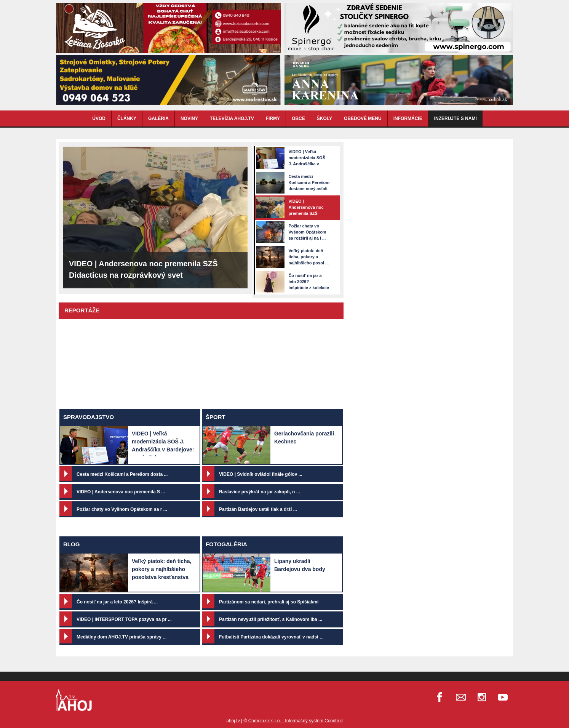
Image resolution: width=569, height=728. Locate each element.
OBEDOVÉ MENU (363, 118)
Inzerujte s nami (456, 118)
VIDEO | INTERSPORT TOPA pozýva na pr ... (124, 619)
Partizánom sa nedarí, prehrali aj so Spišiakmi (269, 602)
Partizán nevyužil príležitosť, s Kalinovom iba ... (271, 619)
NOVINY (189, 118)
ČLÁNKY (127, 118)
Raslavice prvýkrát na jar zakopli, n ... (260, 492)
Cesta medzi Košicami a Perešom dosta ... (122, 474)
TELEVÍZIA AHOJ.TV (232, 118)
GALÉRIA (158, 118)
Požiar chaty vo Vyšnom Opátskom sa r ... (122, 509)
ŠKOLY (324, 118)
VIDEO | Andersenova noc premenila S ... (121, 492)
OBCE (298, 118)
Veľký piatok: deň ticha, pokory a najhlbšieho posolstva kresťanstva (161, 569)
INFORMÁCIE (408, 118)
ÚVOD (99, 118)
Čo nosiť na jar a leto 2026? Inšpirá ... (117, 602)
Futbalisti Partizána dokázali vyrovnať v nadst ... (271, 637)
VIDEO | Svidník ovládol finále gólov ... (261, 474)
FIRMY (273, 118)
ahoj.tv (233, 721)
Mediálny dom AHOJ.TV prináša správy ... (121, 637)
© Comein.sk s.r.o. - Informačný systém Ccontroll (293, 721)
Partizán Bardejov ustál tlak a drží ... (258, 509)
